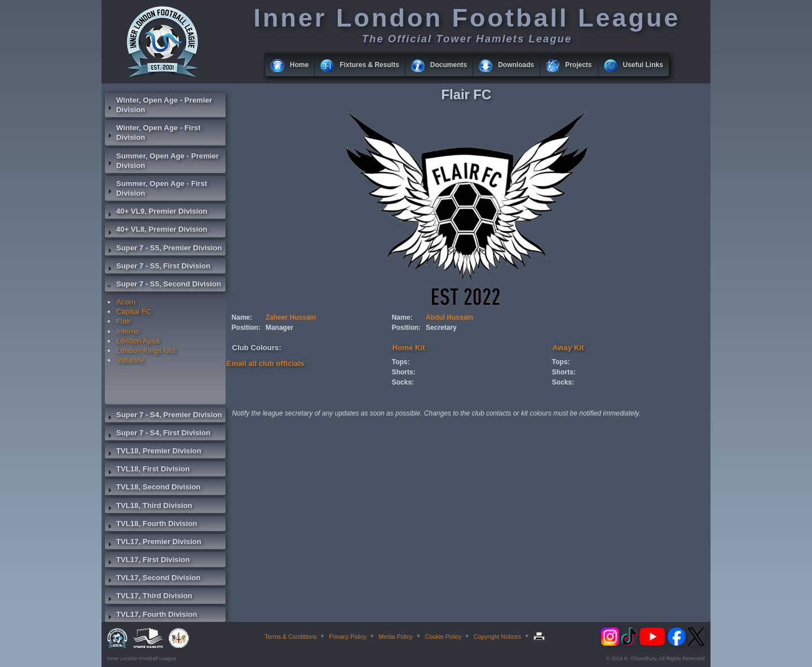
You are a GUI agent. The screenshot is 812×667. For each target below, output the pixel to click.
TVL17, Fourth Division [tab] (151, 616)
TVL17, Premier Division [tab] (153, 543)
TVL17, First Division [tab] (147, 561)
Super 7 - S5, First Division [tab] (158, 267)
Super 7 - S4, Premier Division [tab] (164, 416)
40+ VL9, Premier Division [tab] (156, 213)
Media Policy (395, 637)
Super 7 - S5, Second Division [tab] (163, 285)
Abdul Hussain (449, 317)
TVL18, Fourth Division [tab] (151, 525)
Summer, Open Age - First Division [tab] (156, 188)
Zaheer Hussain (291, 317)
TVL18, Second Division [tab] (153, 488)
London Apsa (138, 341)
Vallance (130, 360)
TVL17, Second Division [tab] (153, 579)
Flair (123, 321)
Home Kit (409, 348)
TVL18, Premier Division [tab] (153, 452)
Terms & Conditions (290, 637)
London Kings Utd (146, 350)
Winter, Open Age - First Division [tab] (153, 132)
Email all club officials (266, 363)
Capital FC (134, 312)
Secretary (441, 328)
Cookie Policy (443, 637)
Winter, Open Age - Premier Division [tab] (158, 105)
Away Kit (568, 348)
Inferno (128, 331)
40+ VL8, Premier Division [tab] (156, 231)
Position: (246, 328)
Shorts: (404, 372)
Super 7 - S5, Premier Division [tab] (164, 249)
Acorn (126, 302)
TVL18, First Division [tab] (147, 470)
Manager (279, 328)
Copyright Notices (497, 637)
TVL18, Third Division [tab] (149, 507)
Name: (242, 317)
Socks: (403, 382)
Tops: (401, 362)
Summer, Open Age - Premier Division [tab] (162, 161)
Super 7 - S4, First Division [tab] (158, 434)
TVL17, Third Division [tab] (149, 597)
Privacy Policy (347, 637)
